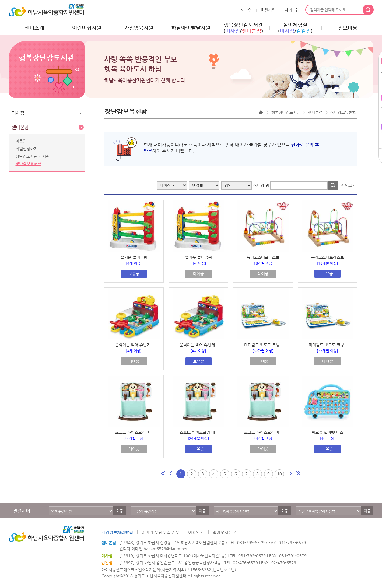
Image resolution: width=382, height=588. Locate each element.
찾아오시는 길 (225, 532)
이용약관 (196, 532)
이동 (120, 511)
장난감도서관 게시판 (33, 156)
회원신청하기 (26, 149)
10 (279, 474)
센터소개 (34, 28)
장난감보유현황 (28, 164)
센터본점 (20, 127)
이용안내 (23, 141)
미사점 (18, 113)
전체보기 (348, 185)
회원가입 (268, 10)
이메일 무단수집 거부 (161, 532)
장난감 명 (261, 185)
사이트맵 (292, 10)
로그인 (246, 10)
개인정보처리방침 (117, 532)
